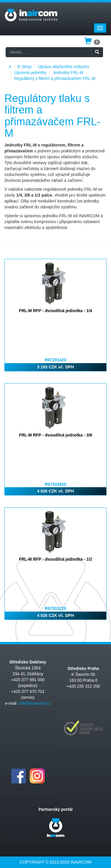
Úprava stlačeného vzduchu (63, 67)
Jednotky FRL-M (68, 73)
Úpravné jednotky (30, 73)
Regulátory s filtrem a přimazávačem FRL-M (55, 78)
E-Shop (24, 67)
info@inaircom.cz (35, 703)
